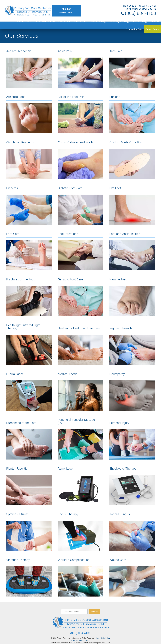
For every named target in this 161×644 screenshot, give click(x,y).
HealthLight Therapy (120, 22)
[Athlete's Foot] (29, 114)
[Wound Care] (132, 577)
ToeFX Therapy (140, 22)
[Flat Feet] (132, 206)
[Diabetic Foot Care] (80, 206)
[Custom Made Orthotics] (132, 160)
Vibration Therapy (98, 22)
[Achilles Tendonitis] (29, 69)
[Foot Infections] (80, 251)
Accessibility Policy (103, 638)
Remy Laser (80, 22)
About (29, 22)
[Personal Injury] (132, 439)
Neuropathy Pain (134, 29)
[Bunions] (132, 114)
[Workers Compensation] (80, 577)
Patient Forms (152, 29)
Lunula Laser (65, 22)
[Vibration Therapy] (29, 577)
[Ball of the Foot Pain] (80, 114)
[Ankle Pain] (80, 69)
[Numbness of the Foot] (29, 439)
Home (20, 22)
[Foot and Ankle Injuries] (132, 251)
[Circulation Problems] (29, 160)
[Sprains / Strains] (29, 532)
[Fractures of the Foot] (29, 297)
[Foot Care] (29, 251)
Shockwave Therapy (45, 22)
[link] (29, 11)
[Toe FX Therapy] (80, 532)
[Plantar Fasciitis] (29, 486)
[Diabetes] (29, 206)
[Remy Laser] (80, 486)
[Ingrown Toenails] (132, 344)
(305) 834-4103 (140, 13)
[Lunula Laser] (29, 392)
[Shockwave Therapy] (132, 486)
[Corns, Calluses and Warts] (80, 160)
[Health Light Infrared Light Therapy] (29, 344)
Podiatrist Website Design (80, 640)
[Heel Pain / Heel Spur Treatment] (80, 344)
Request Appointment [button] (66, 11)
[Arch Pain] (132, 69)
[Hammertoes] (132, 297)
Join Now (94, 612)
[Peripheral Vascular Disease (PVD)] (80, 439)
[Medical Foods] (80, 392)
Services (155, 22)
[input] (74, 612)
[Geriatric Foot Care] (80, 297)
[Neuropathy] (132, 392)
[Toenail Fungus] (132, 532)
